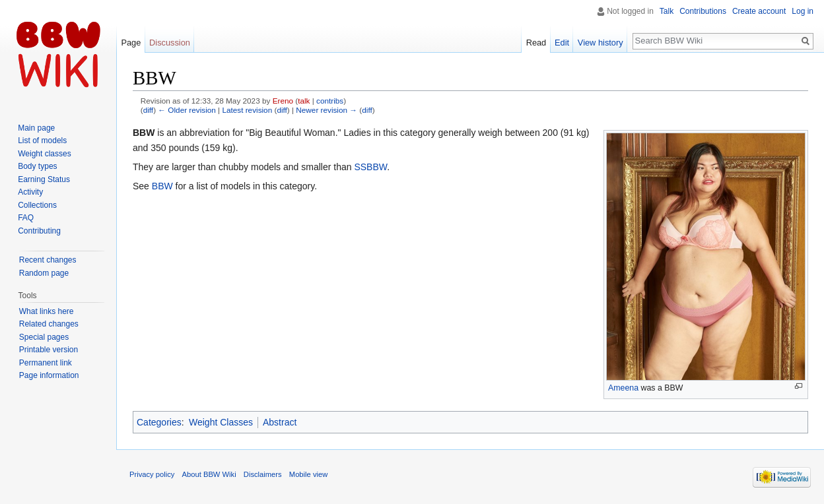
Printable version (49, 350)
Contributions (703, 11)
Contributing (39, 231)
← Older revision (187, 110)
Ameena (623, 388)
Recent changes (48, 260)
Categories (159, 422)
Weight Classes (221, 422)
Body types (37, 166)
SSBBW (370, 167)
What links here (47, 311)
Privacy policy (152, 474)
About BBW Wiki (209, 474)
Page (131, 43)
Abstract (280, 422)
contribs (330, 101)
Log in (803, 11)
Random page (44, 273)
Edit (562, 43)
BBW (162, 186)
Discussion (170, 43)
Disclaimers (263, 474)
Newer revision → (326, 110)
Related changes (49, 324)
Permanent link (46, 363)
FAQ (26, 218)
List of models (42, 141)
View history (601, 43)
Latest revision (247, 110)
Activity (30, 192)
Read (536, 43)
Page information (49, 375)
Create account (759, 11)
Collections (37, 205)
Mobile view (308, 474)
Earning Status (44, 179)
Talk (667, 11)
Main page (36, 128)
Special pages (44, 337)
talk (304, 101)
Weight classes (44, 154)
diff (148, 110)
